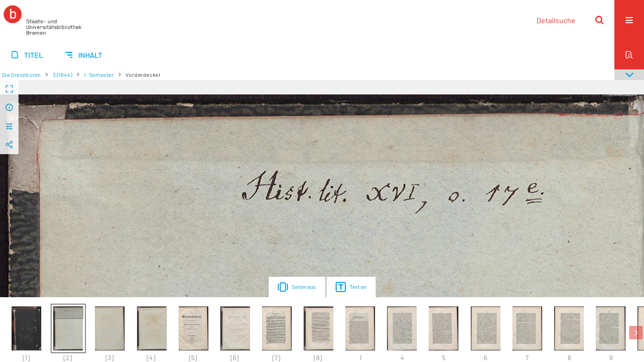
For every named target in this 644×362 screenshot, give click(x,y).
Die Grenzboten (21, 75)
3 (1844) (63, 75)
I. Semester (99, 75)
